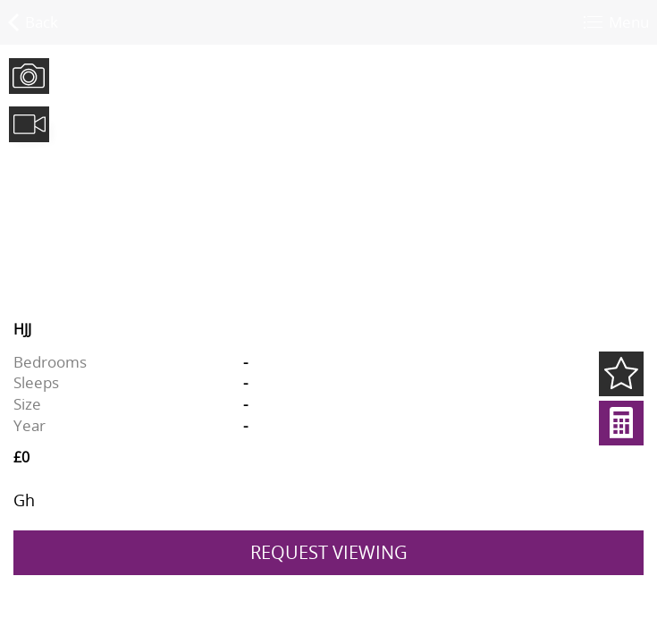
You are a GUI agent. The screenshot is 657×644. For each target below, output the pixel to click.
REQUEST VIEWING (329, 552)
